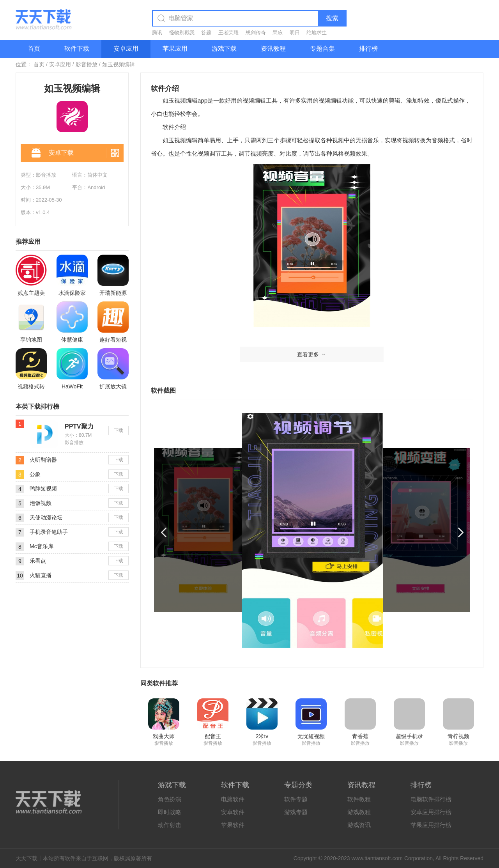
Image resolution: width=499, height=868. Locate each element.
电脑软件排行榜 (431, 799)
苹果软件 (233, 825)
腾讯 (157, 33)
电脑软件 (233, 799)
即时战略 (170, 812)
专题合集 (322, 49)
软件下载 (77, 49)
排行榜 (368, 49)
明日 (295, 33)
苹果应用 (175, 49)
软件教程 (359, 799)
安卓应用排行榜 (431, 812)
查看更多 (312, 354)
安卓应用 (126, 49)
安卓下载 (53, 153)
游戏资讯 (359, 825)
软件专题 (296, 799)
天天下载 (27, 858)
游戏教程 (359, 812)
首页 (34, 49)
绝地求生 (317, 33)
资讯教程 (273, 49)
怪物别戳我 (182, 33)
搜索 (332, 18)
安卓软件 (233, 812)
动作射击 (170, 825)
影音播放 (87, 64)
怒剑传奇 (256, 33)
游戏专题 (296, 812)
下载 (119, 430)
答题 (206, 33)
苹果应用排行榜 (431, 825)
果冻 (278, 33)
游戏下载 (224, 49)
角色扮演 (170, 799)
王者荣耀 (228, 33)
